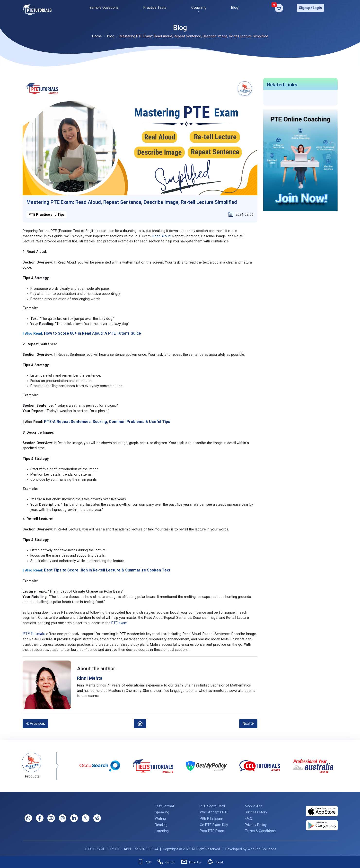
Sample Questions (104, 7)
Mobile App (254, 805)
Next (248, 722)
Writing (160, 817)
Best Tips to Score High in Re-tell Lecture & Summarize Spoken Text (107, 569)
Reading (161, 823)
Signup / (306, 7)
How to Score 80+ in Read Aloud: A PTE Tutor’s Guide (92, 332)
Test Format (164, 805)
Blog (235, 7)
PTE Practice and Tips (47, 213)
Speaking (162, 811)
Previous (35, 722)
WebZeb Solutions (262, 848)
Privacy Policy (256, 823)
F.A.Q (249, 817)
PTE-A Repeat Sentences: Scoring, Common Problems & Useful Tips (107, 420)
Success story (256, 811)
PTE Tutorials (34, 632)
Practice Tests (155, 7)
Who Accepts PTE (214, 811)
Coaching (199, 7)
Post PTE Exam (212, 830)
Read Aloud (162, 235)
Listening (162, 830)
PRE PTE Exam (211, 817)
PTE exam (119, 622)
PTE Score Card (212, 805)
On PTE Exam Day (214, 823)
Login (317, 7)
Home (97, 35)
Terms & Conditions (260, 830)
